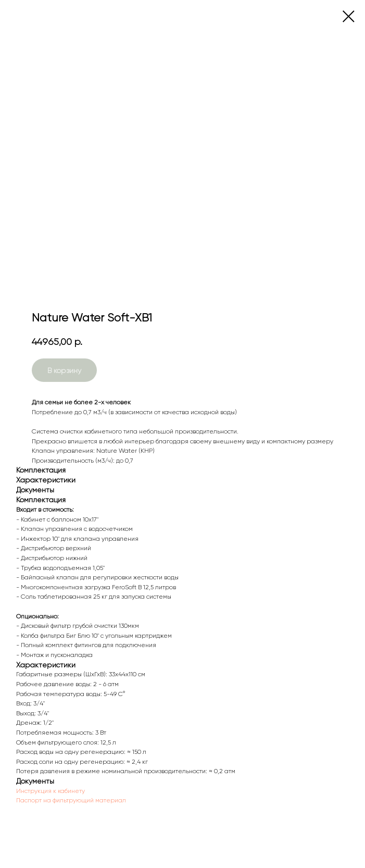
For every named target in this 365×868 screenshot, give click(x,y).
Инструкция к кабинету (51, 791)
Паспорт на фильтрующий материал (71, 800)
